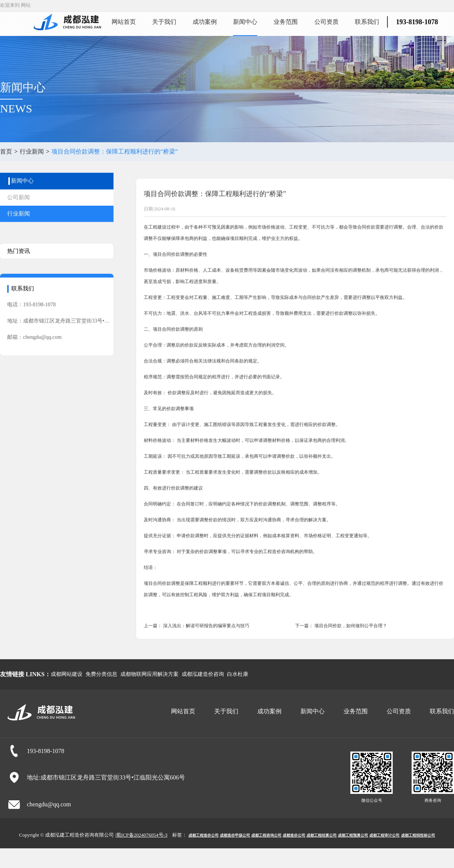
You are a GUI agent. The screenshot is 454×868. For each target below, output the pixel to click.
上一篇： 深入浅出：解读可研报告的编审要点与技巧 (197, 651)
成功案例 (205, 22)
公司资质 (327, 22)
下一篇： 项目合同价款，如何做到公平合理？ (341, 651)
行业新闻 (32, 151)
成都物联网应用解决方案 (149, 674)
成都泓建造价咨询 (203, 674)
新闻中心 (245, 22)
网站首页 (124, 22)
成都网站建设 (67, 674)
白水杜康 (238, 674)
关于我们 (164, 22)
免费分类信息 (101, 674)
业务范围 (286, 22)
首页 (6, 151)
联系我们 (367, 22)
